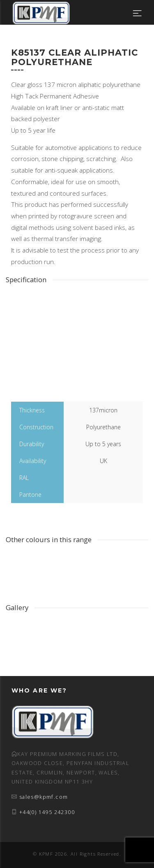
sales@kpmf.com (44, 797)
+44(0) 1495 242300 (47, 812)
